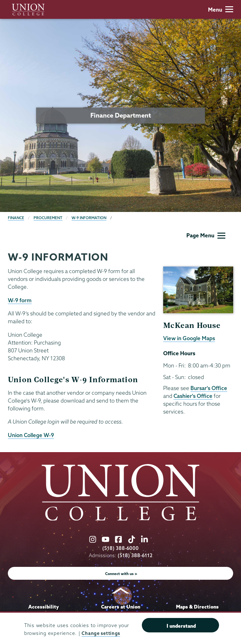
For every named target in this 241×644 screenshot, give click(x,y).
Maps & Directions (197, 607)
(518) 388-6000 (120, 548)
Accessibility (44, 607)
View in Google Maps (189, 338)
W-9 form (20, 300)
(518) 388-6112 (135, 555)
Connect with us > (121, 574)
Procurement (48, 218)
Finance (16, 218)
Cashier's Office (193, 396)
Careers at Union (121, 607)
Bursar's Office (209, 388)
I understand (181, 626)
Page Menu (206, 235)
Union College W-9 (31, 435)
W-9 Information (89, 218)
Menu (221, 10)
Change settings (102, 633)
